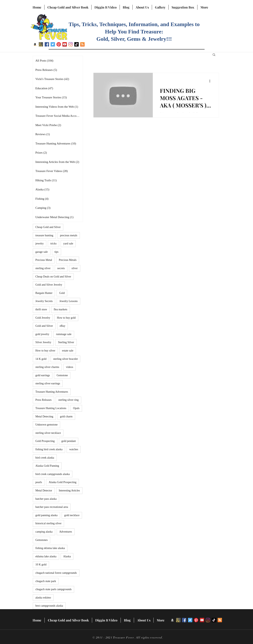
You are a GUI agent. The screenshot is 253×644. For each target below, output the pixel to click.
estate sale (68, 351)
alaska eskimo (43, 598)
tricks (53, 244)
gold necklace (72, 515)
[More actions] (211, 81)
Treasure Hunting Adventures (52, 392)
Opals (76, 408)
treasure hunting (44, 235)
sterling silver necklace (48, 433)
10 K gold (41, 565)
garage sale (42, 252)
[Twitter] (53, 44)
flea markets (61, 309)
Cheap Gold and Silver (48, 227)
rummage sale (64, 334)
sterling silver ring (68, 400)
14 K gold (41, 359)
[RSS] (82, 44)
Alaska (67, 556)
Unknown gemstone (46, 425)
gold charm (66, 417)
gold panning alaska (46, 515)
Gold (62, 293)
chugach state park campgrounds (53, 589)
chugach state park (46, 581)
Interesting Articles (69, 491)
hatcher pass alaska (46, 499)
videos (70, 367)
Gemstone (62, 375)
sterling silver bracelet (65, 359)
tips (57, 252)
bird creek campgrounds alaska (53, 474)
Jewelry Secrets (44, 301)
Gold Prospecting (45, 441)
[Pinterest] (59, 44)
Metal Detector (44, 491)
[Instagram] (71, 44)
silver (75, 268)
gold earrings (43, 375)
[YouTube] (65, 44)
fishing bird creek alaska (49, 449)
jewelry (40, 244)
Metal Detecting (44, 417)
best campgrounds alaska (49, 606)
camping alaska (44, 532)
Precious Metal (44, 260)
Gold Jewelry (43, 318)
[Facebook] (47, 44)
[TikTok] (76, 44)
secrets (61, 268)
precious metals (69, 235)
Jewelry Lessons (68, 301)
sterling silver (43, 268)
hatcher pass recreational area (52, 507)
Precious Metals (68, 260)
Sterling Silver (66, 342)
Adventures (66, 532)
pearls (39, 482)
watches (74, 449)
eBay (63, 326)
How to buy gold (66, 318)
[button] (214, 55)
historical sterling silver (48, 523)
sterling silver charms (47, 367)
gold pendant (69, 441)
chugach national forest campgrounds (56, 573)
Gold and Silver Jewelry (49, 285)
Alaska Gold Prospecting (62, 482)
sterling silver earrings (48, 383)
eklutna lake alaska (46, 556)
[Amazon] (35, 44)
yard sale (68, 244)
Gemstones (42, 540)
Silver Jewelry (43, 342)
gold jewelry (42, 334)
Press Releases (43, 400)
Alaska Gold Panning (47, 466)
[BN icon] (41, 44)
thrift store (41, 309)
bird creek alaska (45, 458)
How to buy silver (45, 351)
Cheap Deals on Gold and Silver (53, 277)
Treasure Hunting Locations (51, 408)
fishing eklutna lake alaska (50, 548)
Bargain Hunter (44, 293)
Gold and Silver (44, 326)
